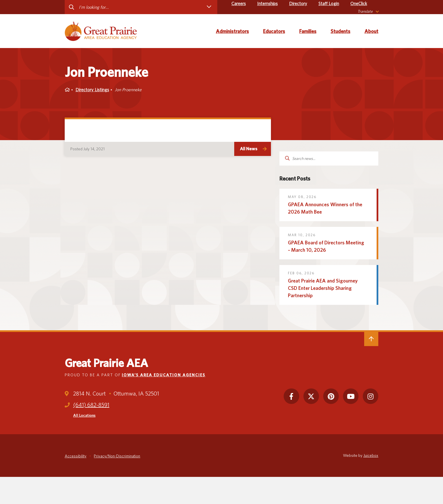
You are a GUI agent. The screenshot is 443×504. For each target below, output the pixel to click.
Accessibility (76, 456)
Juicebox (371, 455)
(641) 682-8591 (91, 405)
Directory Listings (92, 90)
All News (249, 149)
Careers (239, 4)
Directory (298, 4)
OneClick (359, 4)
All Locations (84, 415)
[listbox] (368, 11)
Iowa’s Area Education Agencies (164, 375)
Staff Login (329, 4)
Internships (267, 4)
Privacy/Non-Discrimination (117, 456)
